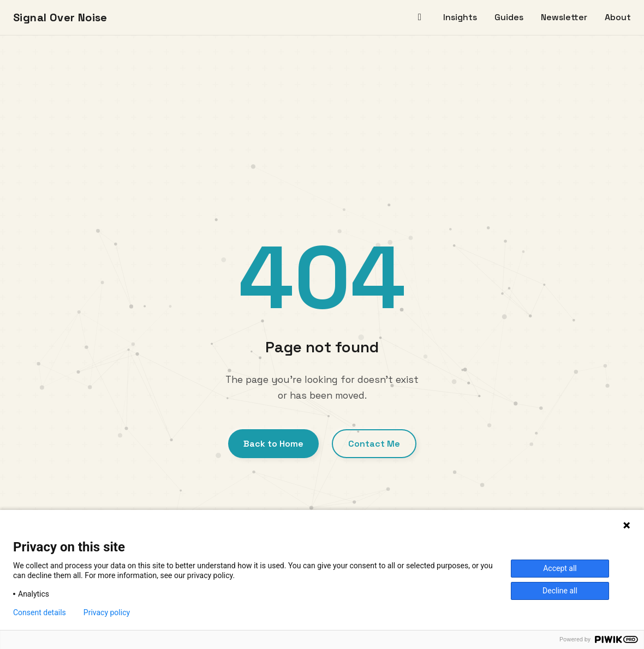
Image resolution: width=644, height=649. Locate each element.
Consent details (40, 612)
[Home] (420, 17)
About (618, 17)
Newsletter (564, 17)
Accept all (560, 568)
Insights (460, 17)
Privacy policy (107, 612)
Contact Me (374, 444)
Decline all (560, 591)
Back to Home (273, 444)
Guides (509, 17)
